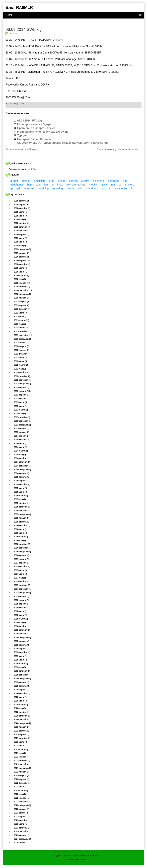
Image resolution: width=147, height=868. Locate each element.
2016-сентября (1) (23, 548)
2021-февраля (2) (22, 768)
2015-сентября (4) (23, 511)
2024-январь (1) (22, 843)
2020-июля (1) (21, 697)
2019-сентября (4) (23, 675)
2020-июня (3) (21, 701)
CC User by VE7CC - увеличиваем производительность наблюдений (62, 143)
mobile (93, 185)
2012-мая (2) (20, 369)
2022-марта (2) (21, 790)
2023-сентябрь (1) (23, 831)
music (104, 185)
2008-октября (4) (22, 227)
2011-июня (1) (21, 316)
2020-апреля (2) (21, 690)
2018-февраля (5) (22, 637)
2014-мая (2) (20, 455)
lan (46, 185)
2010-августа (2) (22, 257)
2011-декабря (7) (22, 309)
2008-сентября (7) (23, 231)
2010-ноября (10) (22, 283)
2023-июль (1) (21, 824)
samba (70, 188)
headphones (16, 185)
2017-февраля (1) (22, 593)
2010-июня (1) (21, 272)
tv (110, 188)
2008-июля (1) (21, 212)
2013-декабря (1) (22, 399)
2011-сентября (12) (23, 335)
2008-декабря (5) (22, 208)
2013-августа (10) (22, 391)
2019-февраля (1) (22, 678)
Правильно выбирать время (36, 128)
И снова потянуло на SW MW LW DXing (43, 132)
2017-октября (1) (22, 585)
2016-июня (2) (21, 533)
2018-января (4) (21, 641)
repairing (58, 188)
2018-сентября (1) (23, 634)
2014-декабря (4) (22, 440)
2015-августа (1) (22, 477)
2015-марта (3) (21, 496)
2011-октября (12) (22, 331)
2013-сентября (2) (23, 421)
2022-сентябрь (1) (23, 802)
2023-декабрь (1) (22, 820)
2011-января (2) (21, 343)
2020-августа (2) (22, 686)
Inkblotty (84, 860)
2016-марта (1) (21, 537)
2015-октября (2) (22, 507)
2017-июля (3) (21, 570)
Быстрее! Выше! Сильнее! (35, 139)
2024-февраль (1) (22, 839)
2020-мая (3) (20, 708)
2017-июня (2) (21, 574)
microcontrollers (76, 185)
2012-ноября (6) (22, 372)
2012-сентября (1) (23, 380)
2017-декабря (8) (22, 566)
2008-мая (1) (20, 219)
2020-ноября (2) (22, 712)
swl (22, 104)
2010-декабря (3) (22, 264)
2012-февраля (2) (22, 384)
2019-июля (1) (21, 656)
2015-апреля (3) (21, 481)
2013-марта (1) (21, 410)
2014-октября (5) (22, 462)
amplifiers (40, 181)
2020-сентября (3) (23, 719)
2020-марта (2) (21, 705)
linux (60, 185)
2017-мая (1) (20, 578)
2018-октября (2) (22, 630)
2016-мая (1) (20, 540)
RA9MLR (94, 856)
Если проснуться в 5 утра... (35, 124)
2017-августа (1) (22, 559)
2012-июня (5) (21, 361)
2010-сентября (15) (23, 290)
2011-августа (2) (22, 302)
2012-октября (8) (22, 376)
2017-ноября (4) (22, 581)
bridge (62, 181)
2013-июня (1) (21, 406)
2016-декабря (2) (22, 525)
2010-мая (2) (20, 279)
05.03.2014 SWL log (30, 121)
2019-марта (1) (21, 664)
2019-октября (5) (22, 671)
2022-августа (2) (22, 775)
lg (53, 185)
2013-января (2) (21, 432)
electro (85, 181)
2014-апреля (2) (21, 436)
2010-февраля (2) (22, 294)
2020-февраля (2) (22, 723)
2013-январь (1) (22, 428)
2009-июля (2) (21, 238)
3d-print (13, 181)
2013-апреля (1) (21, 395)
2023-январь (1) (22, 835)
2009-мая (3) (20, 246)
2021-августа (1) (22, 731)
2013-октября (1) (22, 417)
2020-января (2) (21, 727)
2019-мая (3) (20, 667)
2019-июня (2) (21, 660)
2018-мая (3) (20, 622)
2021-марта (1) (21, 749)
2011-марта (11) (21, 320)
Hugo (67, 860)
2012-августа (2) (22, 346)
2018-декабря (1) (22, 608)
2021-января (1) (21, 772)
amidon (26, 181)
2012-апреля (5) (21, 350)
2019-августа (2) (22, 645)
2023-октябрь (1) (22, 828)
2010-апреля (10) (22, 260)
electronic (99, 181)
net (113, 185)
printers (130, 185)
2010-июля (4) (21, 268)
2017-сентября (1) (23, 589)
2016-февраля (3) (22, 552)
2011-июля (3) (21, 313)
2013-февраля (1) (22, 425)
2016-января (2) (21, 555)
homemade (34, 185)
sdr (80, 188)
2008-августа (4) (22, 201)
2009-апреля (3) (21, 234)
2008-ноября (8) (22, 223)
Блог (35, 169)
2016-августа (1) (22, 522)
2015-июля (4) (21, 488)
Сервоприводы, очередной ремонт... (119, 149)
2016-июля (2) (21, 529)
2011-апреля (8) (21, 305)
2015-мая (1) (20, 499)
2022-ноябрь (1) (22, 798)
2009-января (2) (21, 253)
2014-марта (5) (21, 451)
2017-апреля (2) (21, 563)
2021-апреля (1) (21, 734)
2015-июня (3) (21, 492)
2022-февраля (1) (22, 805)
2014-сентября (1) (23, 466)
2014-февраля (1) (22, 469)
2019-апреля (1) (21, 649)
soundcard (92, 188)
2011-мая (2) (20, 324)
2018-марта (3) (21, 619)
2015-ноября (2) (22, 503)
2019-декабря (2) (22, 652)
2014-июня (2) (21, 447)
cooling (73, 181)
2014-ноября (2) (22, 458)
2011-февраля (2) (22, 339)
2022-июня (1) (21, 787)
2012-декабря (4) (22, 354)
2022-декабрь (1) (22, 783)
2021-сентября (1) (23, 764)
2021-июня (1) (21, 746)
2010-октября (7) (22, 287)
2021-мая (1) (20, 753)
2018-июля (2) (21, 611)
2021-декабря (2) (22, 738)
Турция (22, 135)
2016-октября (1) (22, 544)
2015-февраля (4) (22, 514)
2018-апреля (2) (21, 604)
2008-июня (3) (21, 216)
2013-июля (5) (21, 402)
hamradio (114, 181)
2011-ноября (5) (22, 328)
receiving (13, 104)
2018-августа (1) (22, 600)
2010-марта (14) (21, 275)
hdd (125, 181)
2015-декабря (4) (22, 484)
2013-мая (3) (20, 413)
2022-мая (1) (20, 794)
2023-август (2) (21, 813)
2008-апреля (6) (21, 205)
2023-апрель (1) (22, 817)
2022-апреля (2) (21, 779)
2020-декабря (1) (22, 693)
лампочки (121, 188)
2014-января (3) (21, 473)
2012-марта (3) (21, 365)
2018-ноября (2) (22, 626)
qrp (11, 188)
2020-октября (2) (22, 716)
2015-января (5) (21, 518)
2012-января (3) (21, 387)
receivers (29, 188)
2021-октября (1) (22, 761)
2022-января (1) (21, 809)
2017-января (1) (21, 596)
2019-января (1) (21, 682)
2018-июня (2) (21, 615)
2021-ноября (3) (22, 757)
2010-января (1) (21, 298)
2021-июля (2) (21, 742)
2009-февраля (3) (22, 249)
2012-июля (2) (21, 358)
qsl (18, 188)
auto (52, 181)
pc (120, 185)
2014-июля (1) (21, 443)
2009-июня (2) (21, 242)
